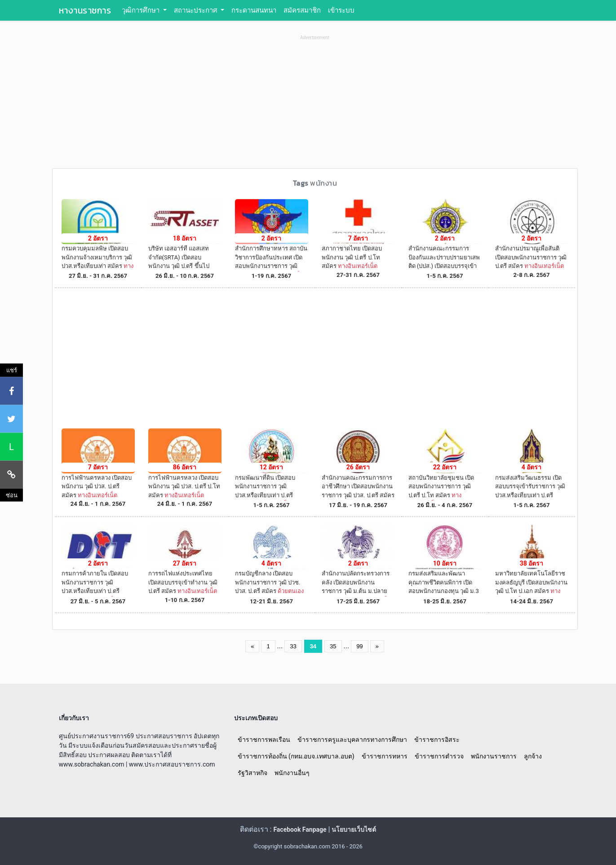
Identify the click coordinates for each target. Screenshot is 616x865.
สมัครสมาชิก (302, 10)
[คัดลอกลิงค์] (11, 474)
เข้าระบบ (341, 10)
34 (313, 646)
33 (293, 646)
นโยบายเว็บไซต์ (354, 829)
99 (359, 646)
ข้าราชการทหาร (385, 756)
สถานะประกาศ (197, 10)
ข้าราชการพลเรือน (264, 740)
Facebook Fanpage (300, 829)
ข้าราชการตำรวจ (439, 756)
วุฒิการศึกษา (142, 10)
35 (333, 646)
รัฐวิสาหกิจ (253, 773)
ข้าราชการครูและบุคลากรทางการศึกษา (352, 740)
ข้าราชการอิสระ (437, 740)
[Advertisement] (315, 105)
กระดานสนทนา (254, 10)
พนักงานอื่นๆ (292, 773)
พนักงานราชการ (494, 756)
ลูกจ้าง (533, 756)
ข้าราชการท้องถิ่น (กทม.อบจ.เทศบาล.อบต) (296, 756)
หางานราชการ (85, 10)
